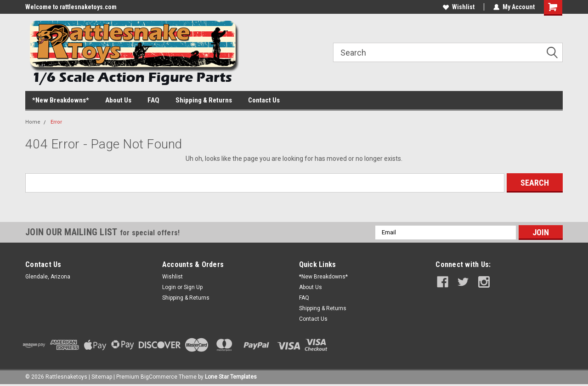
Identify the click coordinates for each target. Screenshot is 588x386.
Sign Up (193, 287)
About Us (118, 100)
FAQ (153, 100)
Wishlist (459, 7)
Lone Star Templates (231, 377)
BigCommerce (159, 377)
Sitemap (102, 377)
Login (169, 287)
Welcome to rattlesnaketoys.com (71, 7)
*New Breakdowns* (61, 100)
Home (33, 122)
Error (56, 122)
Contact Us (264, 100)
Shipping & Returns (204, 100)
